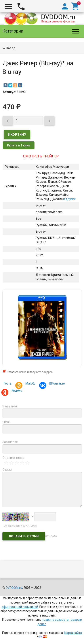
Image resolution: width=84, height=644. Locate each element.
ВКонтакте (56, 384)
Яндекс (16, 391)
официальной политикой (20, 607)
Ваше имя (10, 406)
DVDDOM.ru (14, 588)
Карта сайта (73, 633)
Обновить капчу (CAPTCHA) (20, 526)
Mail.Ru (30, 384)
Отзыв (7, 470)
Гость (8, 383)
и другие (69, 199)
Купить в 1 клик (19, 145)
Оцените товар (13, 458)
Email (6, 422)
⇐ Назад (9, 48)
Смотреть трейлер (41, 156)
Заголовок (10, 442)
